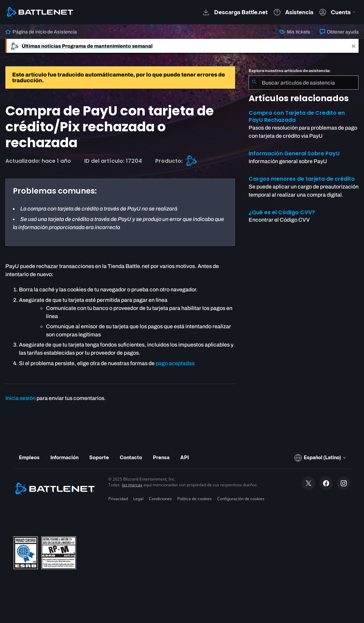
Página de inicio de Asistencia (41, 32)
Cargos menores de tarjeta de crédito (302, 179)
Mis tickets (295, 32)
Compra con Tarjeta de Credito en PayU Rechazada (297, 116)
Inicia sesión (20, 398)
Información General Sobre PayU (294, 153)
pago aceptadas (175, 363)
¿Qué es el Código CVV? (282, 212)
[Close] (354, 46)
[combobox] (304, 83)
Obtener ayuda (339, 32)
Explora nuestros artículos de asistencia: (290, 71)
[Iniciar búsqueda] (254, 83)
